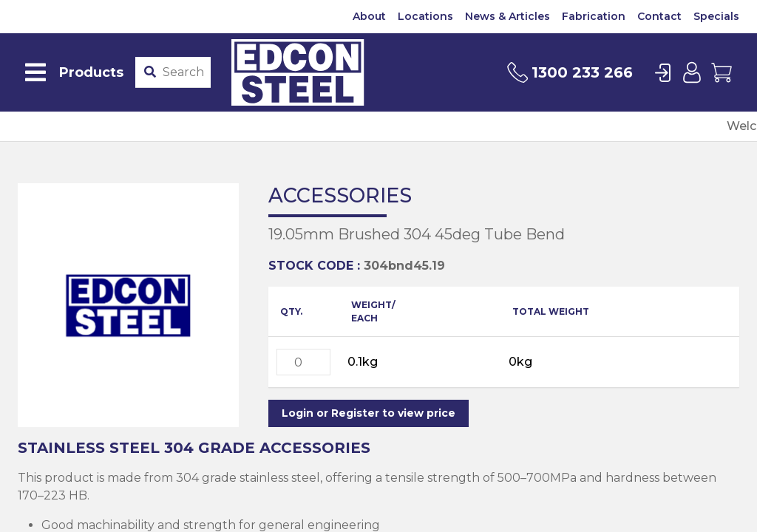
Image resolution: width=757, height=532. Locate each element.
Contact (659, 16)
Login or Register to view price (369, 413)
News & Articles (508, 16)
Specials (716, 16)
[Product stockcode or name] (183, 72)
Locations (425, 16)
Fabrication (594, 16)
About (369, 16)
